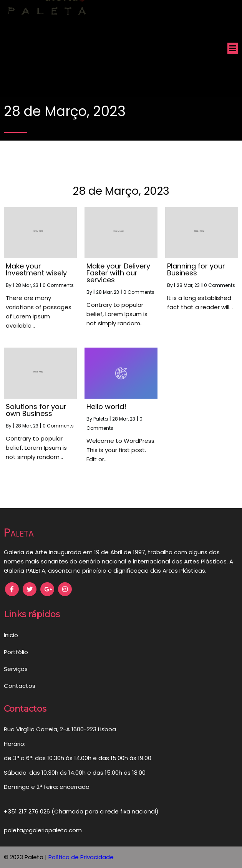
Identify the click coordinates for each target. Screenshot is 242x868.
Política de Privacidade (81, 857)
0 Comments (58, 285)
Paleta (101, 419)
